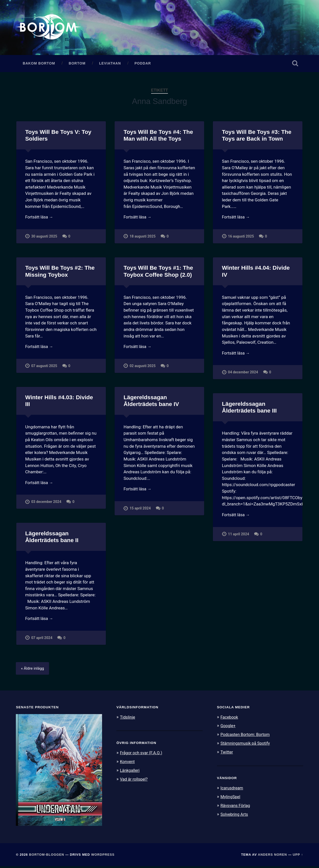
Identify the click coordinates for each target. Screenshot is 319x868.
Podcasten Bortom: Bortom (246, 736)
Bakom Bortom (39, 65)
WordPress (103, 856)
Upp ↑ (298, 856)
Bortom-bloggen (47, 856)
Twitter (227, 753)
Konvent (128, 763)
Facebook (230, 719)
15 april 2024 (140, 510)
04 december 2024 (243, 374)
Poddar (143, 65)
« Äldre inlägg (33, 670)
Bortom (77, 65)
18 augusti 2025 (143, 238)
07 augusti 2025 (44, 368)
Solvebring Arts (235, 814)
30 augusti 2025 (44, 238)
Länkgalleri (130, 771)
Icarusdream (233, 788)
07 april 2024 (42, 640)
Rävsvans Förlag (236, 806)
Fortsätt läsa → (40, 219)
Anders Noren (272, 856)
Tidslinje (128, 719)
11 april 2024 (239, 536)
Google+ (229, 727)
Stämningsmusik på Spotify (247, 744)
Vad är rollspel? (134, 780)
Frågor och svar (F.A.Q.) (142, 754)
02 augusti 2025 (143, 368)
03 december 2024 (46, 504)
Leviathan (110, 65)
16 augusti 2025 (241, 238)
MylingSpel (231, 797)
